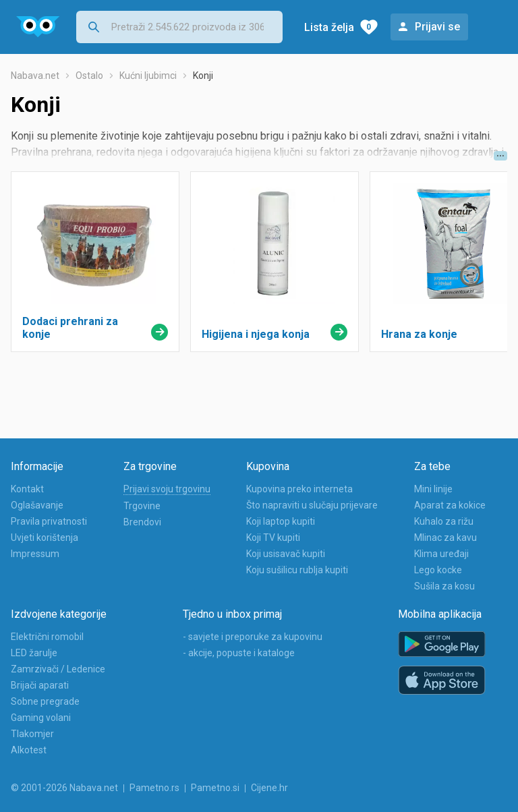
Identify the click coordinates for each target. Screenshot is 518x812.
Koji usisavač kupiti (286, 554)
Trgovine (142, 506)
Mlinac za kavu (445, 538)
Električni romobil (47, 637)
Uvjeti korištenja (45, 538)
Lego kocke (438, 570)
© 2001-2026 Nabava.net (64, 788)
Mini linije (433, 489)
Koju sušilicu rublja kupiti (297, 570)
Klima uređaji (441, 554)
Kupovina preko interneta (299, 489)
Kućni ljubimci (148, 76)
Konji (203, 76)
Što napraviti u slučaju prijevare (312, 505)
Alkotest (29, 750)
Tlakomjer (32, 734)
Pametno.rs (154, 788)
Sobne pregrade (45, 701)
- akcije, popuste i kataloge (239, 653)
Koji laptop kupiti (281, 521)
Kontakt (27, 489)
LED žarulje (34, 653)
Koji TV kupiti (273, 538)
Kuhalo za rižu (444, 521)
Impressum (35, 554)
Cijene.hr (269, 788)
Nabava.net (35, 76)
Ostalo (89, 76)
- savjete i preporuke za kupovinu (253, 637)
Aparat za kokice (450, 505)
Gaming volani (41, 718)
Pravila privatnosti (49, 521)
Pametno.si (215, 788)
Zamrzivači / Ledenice (58, 669)
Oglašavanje (37, 505)
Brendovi (142, 522)
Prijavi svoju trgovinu (167, 489)
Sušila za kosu (444, 586)
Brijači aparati (40, 685)
